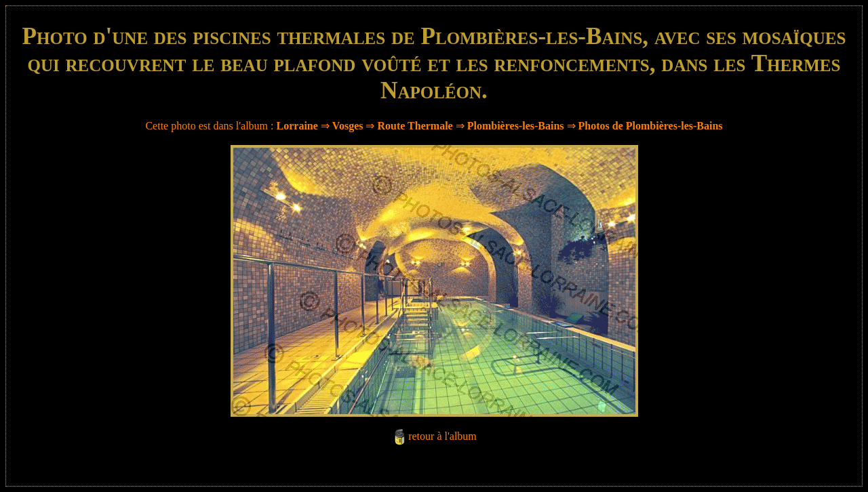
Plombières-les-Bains (516, 126)
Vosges (348, 126)
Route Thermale (415, 126)
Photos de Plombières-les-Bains (651, 126)
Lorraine (297, 126)
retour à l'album (442, 436)
